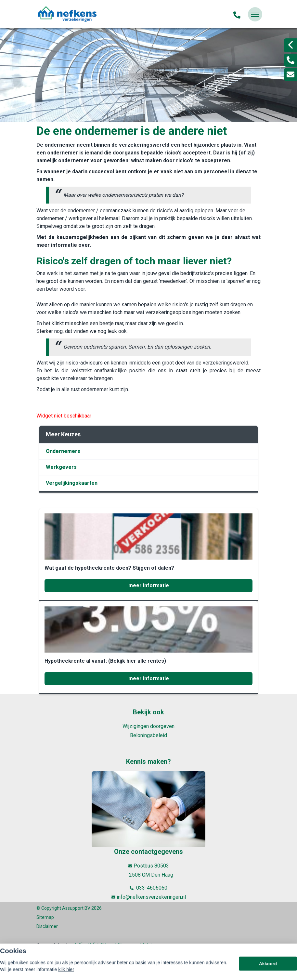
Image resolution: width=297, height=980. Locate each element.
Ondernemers (63, 451)
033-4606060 (148, 888)
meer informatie (149, 585)
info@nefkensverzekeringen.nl (149, 897)
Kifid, (94, 945)
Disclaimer (47, 926)
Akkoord (268, 972)
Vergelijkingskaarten (72, 483)
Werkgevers (61, 467)
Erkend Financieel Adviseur (131, 945)
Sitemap (45, 917)
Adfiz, (81, 945)
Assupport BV (76, 908)
